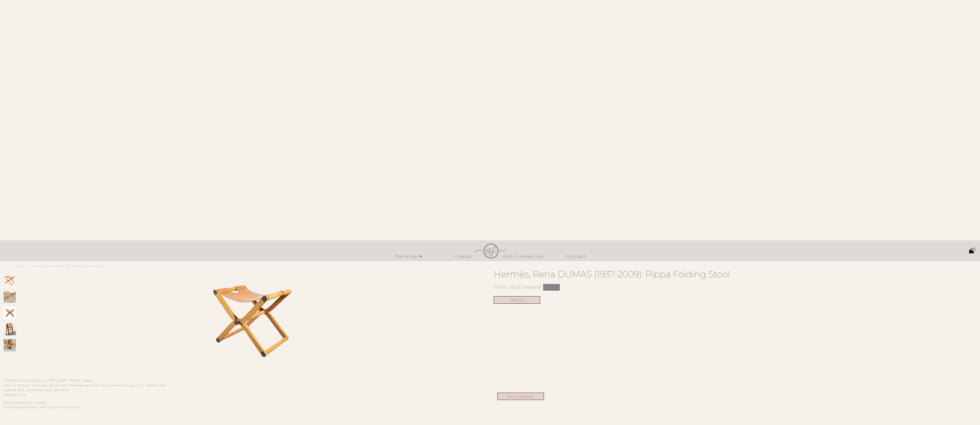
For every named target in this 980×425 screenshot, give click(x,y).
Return (517, 300)
